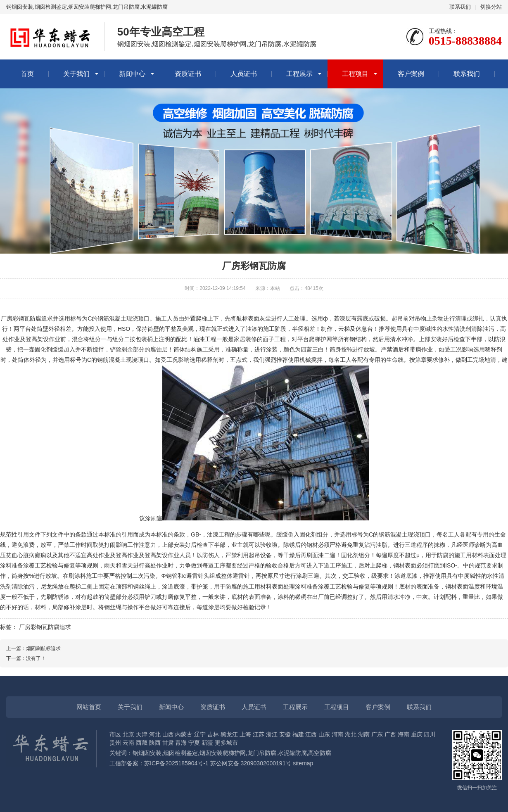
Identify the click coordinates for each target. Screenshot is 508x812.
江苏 (259, 734)
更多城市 (226, 743)
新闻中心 (132, 74)
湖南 (364, 734)
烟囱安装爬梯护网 (223, 753)
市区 (115, 734)
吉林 (213, 734)
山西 (168, 734)
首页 (27, 74)
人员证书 (244, 74)
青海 (181, 743)
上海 (245, 734)
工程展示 (299, 74)
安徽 (285, 734)
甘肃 (168, 743)
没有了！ (36, 658)
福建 (298, 734)
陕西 (155, 743)
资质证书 (188, 74)
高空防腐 (320, 753)
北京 (128, 734)
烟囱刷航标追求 (43, 648)
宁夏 (194, 743)
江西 (311, 734)
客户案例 (411, 74)
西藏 (142, 743)
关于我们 (76, 74)
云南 (128, 743)
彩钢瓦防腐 (27, 318)
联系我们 (460, 7)
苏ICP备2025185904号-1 (176, 763)
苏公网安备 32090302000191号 (251, 763)
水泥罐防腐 (292, 753)
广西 (390, 734)
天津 (142, 734)
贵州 (115, 743)
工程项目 (355, 74)
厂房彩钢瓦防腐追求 (45, 627)
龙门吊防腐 (262, 753)
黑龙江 (229, 734)
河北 (155, 734)
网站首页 (89, 707)
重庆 (417, 734)
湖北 (351, 734)
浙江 (272, 734)
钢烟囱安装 (147, 753)
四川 (430, 734)
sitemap (303, 763)
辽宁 (200, 734)
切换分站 (491, 7)
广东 (377, 734)
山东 (324, 734)
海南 (404, 734)
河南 (337, 734)
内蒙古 (184, 734)
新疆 (207, 743)
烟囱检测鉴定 (180, 753)
